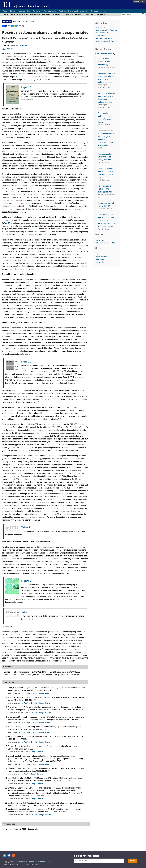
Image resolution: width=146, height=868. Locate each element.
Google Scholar (45, 693)
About (5, 11)
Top (97, 254)
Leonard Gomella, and (66, 38)
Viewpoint (89, 14)
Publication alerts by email (68, 11)
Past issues (46, 14)
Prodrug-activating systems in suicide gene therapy (105, 62)
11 (37, 402)
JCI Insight (142, 1)
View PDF (7, 49)
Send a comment (102, 33)
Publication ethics (50, 11)
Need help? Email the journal (106, 41)
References (100, 259)
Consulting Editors (24, 11)
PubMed (27, 693)
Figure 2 (26, 362)
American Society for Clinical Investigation (34, 862)
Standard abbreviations (104, 38)
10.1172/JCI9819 (28, 21)
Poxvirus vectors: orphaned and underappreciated (105, 189)
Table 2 (26, 612)
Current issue (35, 14)
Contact (103, 11)
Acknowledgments (102, 257)
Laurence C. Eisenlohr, (41, 38)
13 (59, 476)
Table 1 (26, 527)
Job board (95, 11)
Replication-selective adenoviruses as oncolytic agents (106, 157)
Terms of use (100, 36)
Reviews (78, 14)
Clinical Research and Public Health (15, 14)
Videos (68, 14)
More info (23, 46)
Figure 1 (26, 87)
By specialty (57, 14)
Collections (99, 14)
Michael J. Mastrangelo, (15, 38)
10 (34, 402)
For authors (37, 11)
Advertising (84, 11)
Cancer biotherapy (105, 54)
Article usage (100, 240)
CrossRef (35, 693)
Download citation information (106, 30)
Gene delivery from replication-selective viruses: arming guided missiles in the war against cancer (106, 220)
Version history (101, 262)
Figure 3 (26, 581)
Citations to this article (105, 243)
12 (60, 419)
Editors (12, 11)
